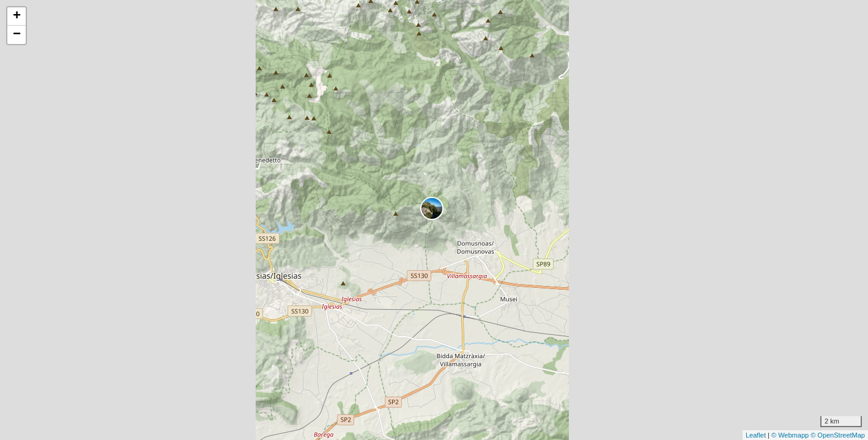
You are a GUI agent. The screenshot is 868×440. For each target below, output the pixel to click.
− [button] (17, 35)
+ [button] (17, 16)
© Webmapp (791, 435)
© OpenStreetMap (838, 435)
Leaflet (756, 435)
